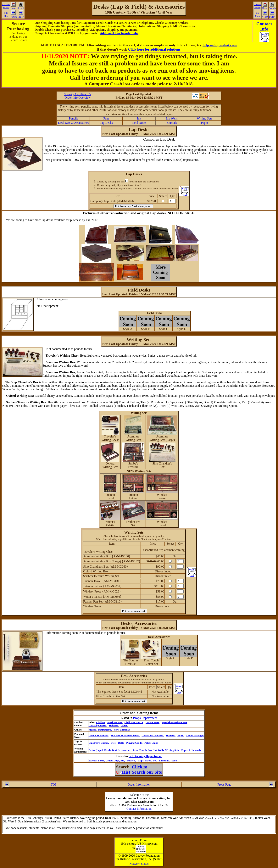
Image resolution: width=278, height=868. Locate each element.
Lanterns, (164, 761)
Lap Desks (106, 123)
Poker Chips (151, 743)
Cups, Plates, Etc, (147, 761)
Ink (139, 118)
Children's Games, (99, 743)
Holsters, (114, 725)
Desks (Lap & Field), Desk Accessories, (110, 750)
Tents (174, 761)
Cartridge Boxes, (98, 725)
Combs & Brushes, (99, 735)
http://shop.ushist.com (220, 45)
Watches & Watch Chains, (125, 735)
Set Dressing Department (145, 756)
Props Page (224, 785)
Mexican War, (115, 722)
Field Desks (139, 123)
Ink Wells (172, 118)
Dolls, (121, 743)
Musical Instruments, (100, 730)
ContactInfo (264, 26)
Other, (124, 725)
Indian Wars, (153, 722)
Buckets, (131, 761)
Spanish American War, (175, 722)
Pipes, (181, 735)
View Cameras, (122, 730)
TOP (54, 785)
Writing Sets (204, 118)
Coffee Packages (195, 735)
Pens (106, 118)
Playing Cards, (134, 743)
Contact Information (139, 809)
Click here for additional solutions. (155, 49)
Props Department (145, 718)
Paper (204, 123)
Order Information (139, 785)
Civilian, (101, 722)
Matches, (171, 735)
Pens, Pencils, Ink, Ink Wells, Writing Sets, (156, 750)
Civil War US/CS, (134, 722)
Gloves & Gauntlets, (153, 735)
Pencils (74, 118)
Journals (172, 123)
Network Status (139, 864)
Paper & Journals (191, 750)
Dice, (114, 743)
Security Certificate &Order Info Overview (78, 96)
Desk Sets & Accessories (74, 123)
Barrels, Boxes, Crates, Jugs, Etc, (107, 761)
